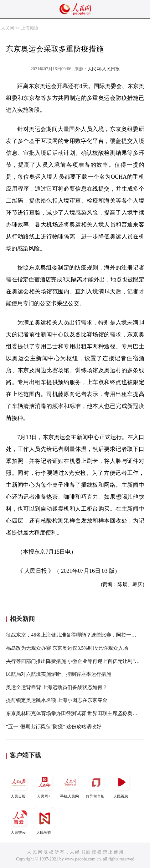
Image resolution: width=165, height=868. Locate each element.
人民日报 (19, 785)
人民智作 (44, 821)
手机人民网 (70, 785)
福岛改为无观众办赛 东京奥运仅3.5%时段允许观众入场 (67, 648)
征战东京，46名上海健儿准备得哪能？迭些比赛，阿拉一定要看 (76, 635)
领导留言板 (96, 785)
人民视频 (121, 785)
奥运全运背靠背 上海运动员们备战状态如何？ (57, 687)
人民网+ (44, 785)
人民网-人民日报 (104, 69)
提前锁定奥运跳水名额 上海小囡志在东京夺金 (57, 700)
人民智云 (19, 821)
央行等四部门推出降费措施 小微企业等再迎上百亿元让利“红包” (76, 661)
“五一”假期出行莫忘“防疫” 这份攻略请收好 (54, 727)
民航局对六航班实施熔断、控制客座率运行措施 (59, 674)
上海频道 (30, 28)
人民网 (8, 28)
